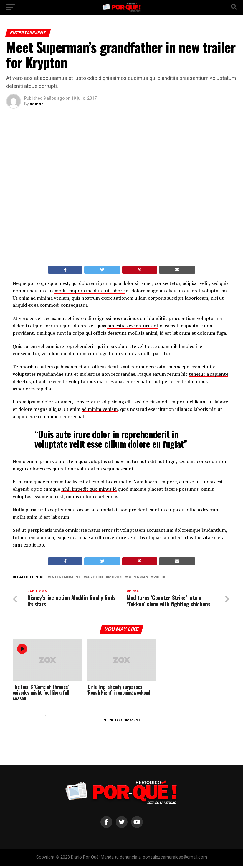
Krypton (94, 577)
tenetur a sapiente (209, 374)
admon (37, 104)
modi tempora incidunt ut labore (90, 291)
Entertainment (65, 577)
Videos (160, 577)
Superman (138, 577)
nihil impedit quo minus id (89, 489)
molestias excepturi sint (133, 326)
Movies (115, 577)
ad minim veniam (100, 409)
